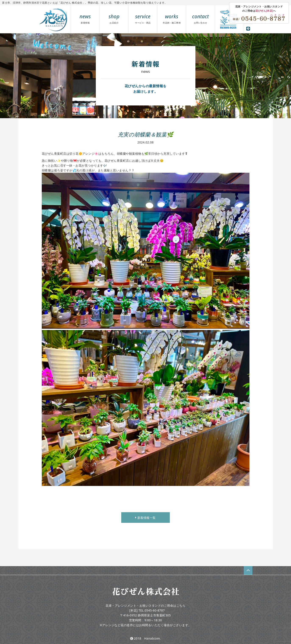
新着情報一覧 (145, 518)
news (85, 19)
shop (114, 19)
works (172, 19)
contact (201, 19)
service (143, 19)
